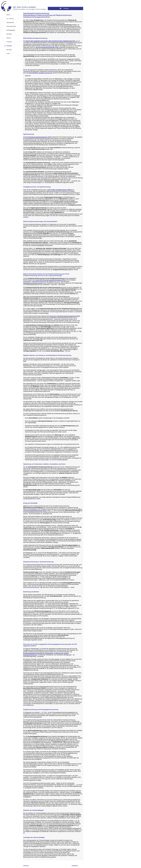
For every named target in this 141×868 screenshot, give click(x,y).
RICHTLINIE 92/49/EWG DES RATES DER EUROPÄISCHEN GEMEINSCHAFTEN (50, 41)
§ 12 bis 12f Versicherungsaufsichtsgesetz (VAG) (50, 280)
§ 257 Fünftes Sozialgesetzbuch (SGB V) (60, 190)
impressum (26, 866)
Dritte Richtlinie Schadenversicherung (40, 73)
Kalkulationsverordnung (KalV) (33, 283)
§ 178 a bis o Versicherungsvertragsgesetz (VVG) (64, 316)
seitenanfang (75, 866)
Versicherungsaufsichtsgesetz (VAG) (47, 47)
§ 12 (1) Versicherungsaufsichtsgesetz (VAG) (37, 137)
